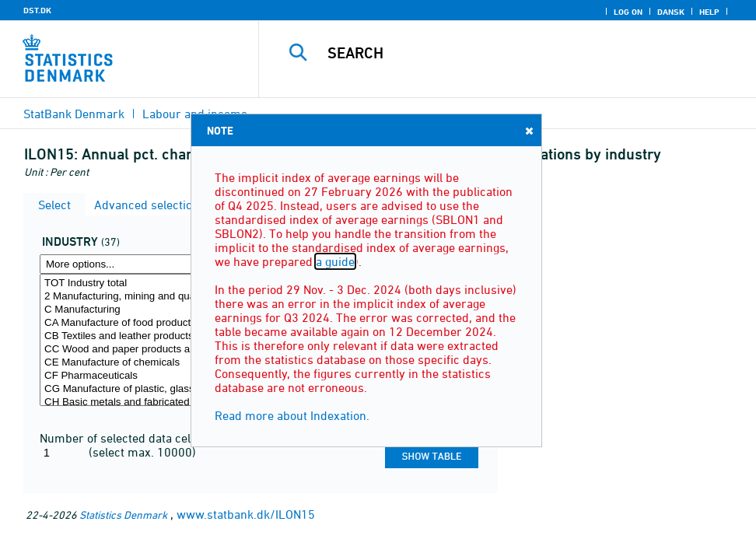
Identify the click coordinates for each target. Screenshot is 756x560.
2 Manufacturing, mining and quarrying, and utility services (143, 297)
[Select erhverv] (143, 340)
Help (709, 12)
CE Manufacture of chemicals (143, 363)
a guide (335, 261)
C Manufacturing (143, 310)
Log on (628, 12)
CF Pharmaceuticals (143, 376)
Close (528, 130)
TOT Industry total (143, 283)
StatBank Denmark (74, 114)
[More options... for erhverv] (143, 264)
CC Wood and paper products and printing (143, 350)
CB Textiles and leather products (143, 336)
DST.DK (37, 10)
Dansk (671, 12)
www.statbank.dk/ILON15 (246, 514)
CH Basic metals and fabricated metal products (143, 402)
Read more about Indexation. (292, 415)
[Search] (518, 53)
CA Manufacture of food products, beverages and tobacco (143, 323)
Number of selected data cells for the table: (156, 438)
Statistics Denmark (123, 514)
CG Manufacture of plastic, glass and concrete (143, 389)
